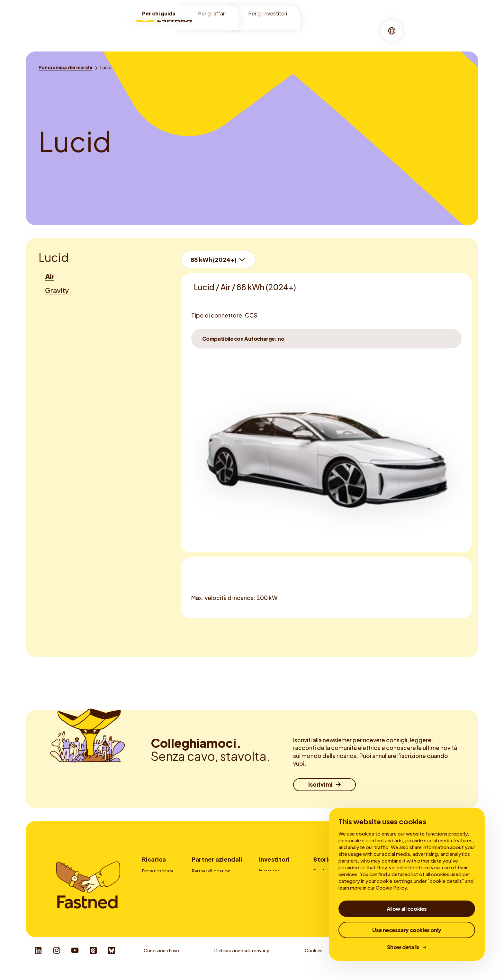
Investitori (274, 859)
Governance (272, 898)
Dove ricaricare (158, 871)
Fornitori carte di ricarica (217, 898)
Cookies (314, 961)
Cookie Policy (391, 888)
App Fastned (155, 898)
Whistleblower (373, 961)
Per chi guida (159, 13)
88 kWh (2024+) (214, 259)
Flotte (198, 880)
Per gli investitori (268, 13)
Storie (304, 30)
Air (50, 276)
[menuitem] (215, 31)
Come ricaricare (159, 880)
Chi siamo (275, 30)
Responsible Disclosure (448, 961)
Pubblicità (203, 889)
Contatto (202, 906)
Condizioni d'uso (161, 961)
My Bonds (270, 880)
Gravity (57, 290)
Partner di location (211, 871)
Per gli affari (212, 13)
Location (215, 30)
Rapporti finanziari (278, 889)
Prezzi (148, 889)
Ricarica (245, 30)
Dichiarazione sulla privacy (242, 961)
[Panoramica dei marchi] (65, 67)
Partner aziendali (217, 859)
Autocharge (155, 906)
